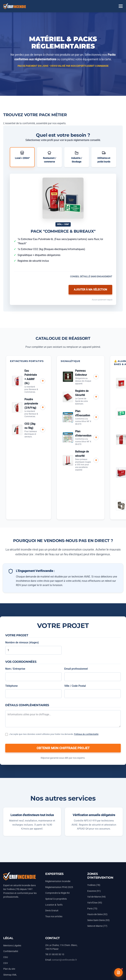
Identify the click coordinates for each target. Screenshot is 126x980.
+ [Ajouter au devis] (43, 381)
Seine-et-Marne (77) (97, 926)
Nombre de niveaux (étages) (22, 642)
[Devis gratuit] (118, 972)
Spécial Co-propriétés (56, 899)
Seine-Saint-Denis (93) (98, 920)
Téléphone (11, 686)
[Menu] (121, 6)
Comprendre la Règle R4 (57, 893)
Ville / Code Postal (75, 686)
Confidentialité (11, 951)
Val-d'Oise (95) (95, 903)
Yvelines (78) (94, 885)
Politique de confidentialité (86, 734)
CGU (6, 957)
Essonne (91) (94, 891)
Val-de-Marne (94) (96, 897)
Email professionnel (76, 669)
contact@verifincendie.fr (64, 960)
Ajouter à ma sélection (90, 290)
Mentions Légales (12, 946)
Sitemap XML (10, 975)
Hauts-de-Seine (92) (97, 914)
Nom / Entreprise (15, 669)
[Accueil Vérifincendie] (15, 6)
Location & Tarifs (54, 905)
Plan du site (9, 969)
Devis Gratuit (52, 911)
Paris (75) (92, 909)
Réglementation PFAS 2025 (59, 887)
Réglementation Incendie (58, 881)
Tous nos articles (54, 917)
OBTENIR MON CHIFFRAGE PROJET (63, 748)
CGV (6, 963)
